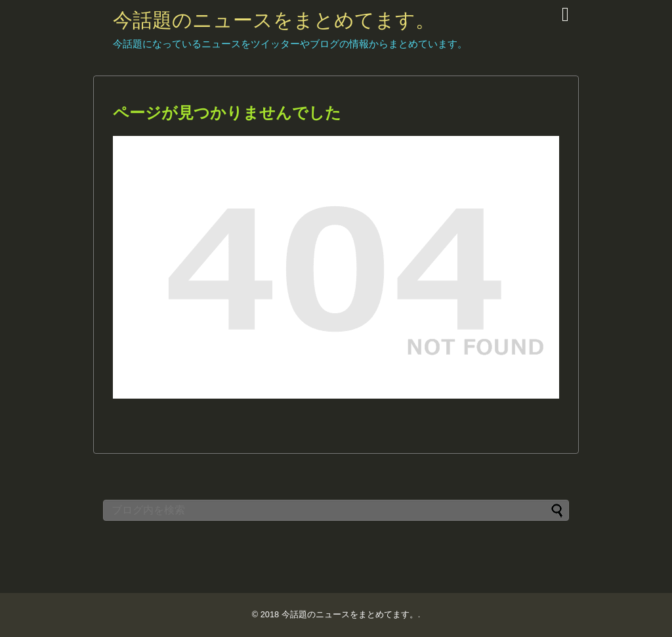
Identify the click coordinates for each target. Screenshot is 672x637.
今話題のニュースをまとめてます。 (274, 20)
